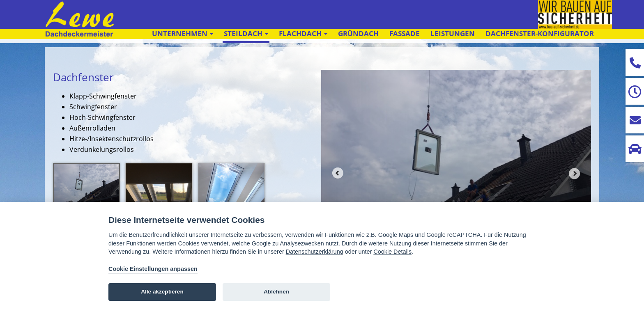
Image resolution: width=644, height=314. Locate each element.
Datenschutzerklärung (315, 252)
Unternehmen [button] (183, 33)
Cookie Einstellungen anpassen (153, 269)
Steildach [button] (246, 33)
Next (575, 173)
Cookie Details (392, 252)
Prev (338, 173)
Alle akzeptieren (162, 292)
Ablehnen (276, 292)
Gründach (358, 33)
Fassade (405, 33)
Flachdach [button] (303, 33)
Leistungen (453, 33)
